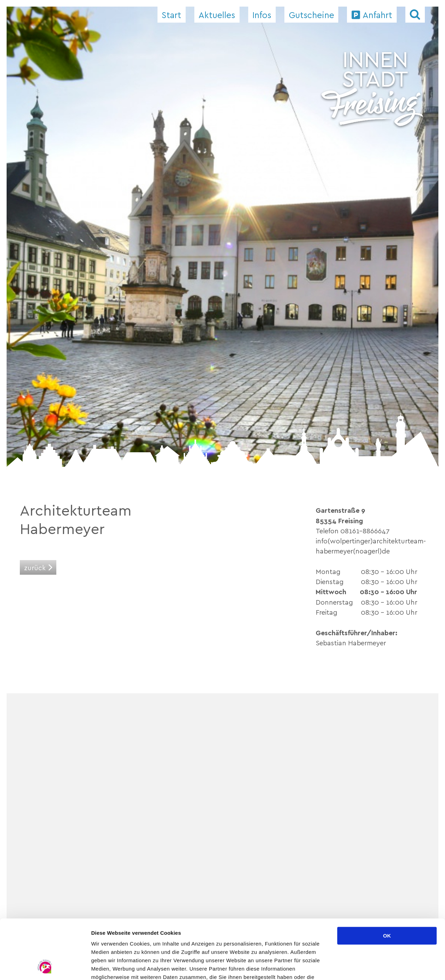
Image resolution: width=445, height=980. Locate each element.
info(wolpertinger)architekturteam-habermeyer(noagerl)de (371, 546)
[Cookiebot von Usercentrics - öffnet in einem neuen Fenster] (45, 966)
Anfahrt (377, 15)
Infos (262, 15)
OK (387, 880)
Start (171, 15)
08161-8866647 (365, 531)
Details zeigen (370, 966)
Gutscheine (311, 15)
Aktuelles (217, 15)
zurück (35, 567)
